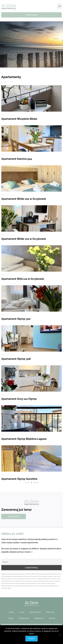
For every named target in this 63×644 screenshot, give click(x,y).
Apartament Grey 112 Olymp (19, 399)
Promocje (50, 612)
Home (11, 612)
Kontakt (52, 618)
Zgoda (31, 639)
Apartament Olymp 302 (16, 319)
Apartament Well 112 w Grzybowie (23, 279)
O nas (22, 612)
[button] (60, 6)
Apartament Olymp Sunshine (19, 479)
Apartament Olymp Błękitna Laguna (24, 439)
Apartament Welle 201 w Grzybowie (24, 199)
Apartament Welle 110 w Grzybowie (24, 239)
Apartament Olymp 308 (16, 359)
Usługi (10, 618)
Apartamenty (35, 612)
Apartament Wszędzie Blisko (19, 119)
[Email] (31, 562)
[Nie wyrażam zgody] (60, 635)
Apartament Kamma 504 (17, 159)
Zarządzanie (24, 618)
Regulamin (39, 618)
